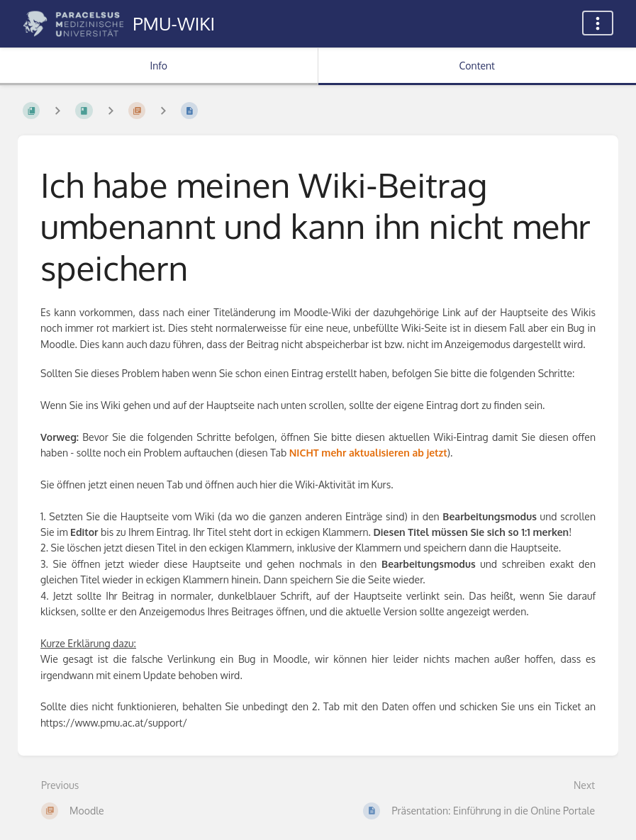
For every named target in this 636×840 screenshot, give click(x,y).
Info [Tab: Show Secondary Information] (158, 66)
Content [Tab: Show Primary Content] (477, 66)
